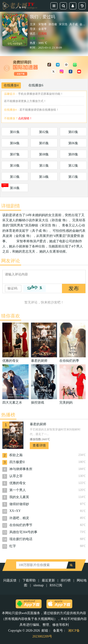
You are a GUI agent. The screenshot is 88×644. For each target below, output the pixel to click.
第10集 (15, 166)
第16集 (15, 188)
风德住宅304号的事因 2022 (23, 533)
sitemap (38, 585)
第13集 (15, 177)
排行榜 (66, 580)
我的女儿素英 (19, 497)
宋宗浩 (63, 24)
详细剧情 (11, 206)
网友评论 (11, 261)
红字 (13, 546)
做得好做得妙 (19, 504)
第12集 (73, 166)
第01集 (15, 132)
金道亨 (42, 29)
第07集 (15, 154)
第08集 (44, 154)
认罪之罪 (16, 476)
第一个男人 (18, 490)
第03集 (73, 132)
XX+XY (15, 511)
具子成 (73, 24)
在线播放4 (11, 85)
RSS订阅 (56, 585)
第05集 (44, 143)
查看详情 (39, 445)
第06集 (73, 143)
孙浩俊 (53, 24)
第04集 (15, 143)
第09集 (73, 154)
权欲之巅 (16, 455)
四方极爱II (17, 462)
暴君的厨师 (38, 424)
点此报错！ (25, 118)
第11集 (44, 166)
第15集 (73, 177)
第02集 (44, 132)
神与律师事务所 (21, 469)
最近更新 (48, 580)
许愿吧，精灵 (19, 518)
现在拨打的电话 (21, 539)
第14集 (44, 177)
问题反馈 (10, 580)
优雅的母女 (18, 483)
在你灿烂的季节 (21, 525)
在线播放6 (36, 85)
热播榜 (8, 415)
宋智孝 (42, 24)
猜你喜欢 (11, 316)
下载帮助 (29, 580)
